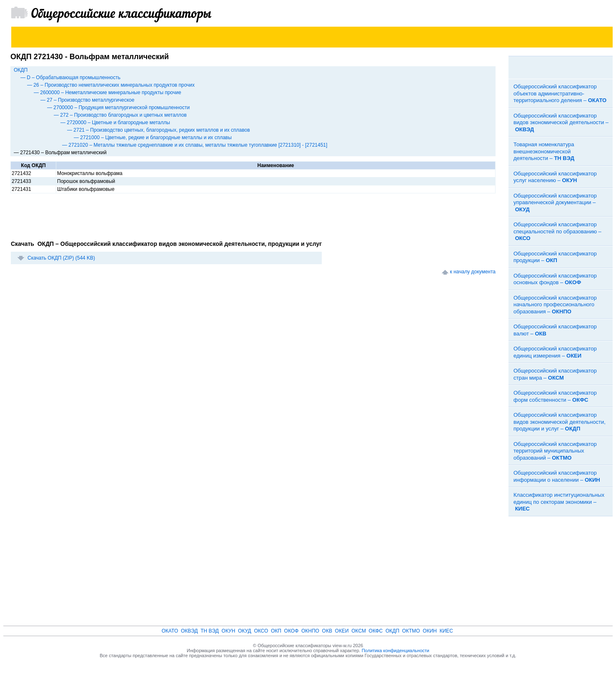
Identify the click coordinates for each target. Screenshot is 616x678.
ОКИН (430, 631)
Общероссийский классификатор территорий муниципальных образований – (555, 451)
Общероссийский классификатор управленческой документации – (555, 203)
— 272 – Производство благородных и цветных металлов (120, 115)
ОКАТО (170, 631)
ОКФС (376, 631)
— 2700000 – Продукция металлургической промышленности (118, 108)
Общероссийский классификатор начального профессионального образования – (555, 305)
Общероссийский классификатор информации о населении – (557, 476)
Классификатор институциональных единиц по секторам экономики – (559, 502)
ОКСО (261, 631)
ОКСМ (359, 631)
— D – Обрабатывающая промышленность (70, 78)
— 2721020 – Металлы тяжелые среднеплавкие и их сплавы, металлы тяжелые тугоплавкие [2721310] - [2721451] (195, 145)
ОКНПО (310, 631)
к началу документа (473, 272)
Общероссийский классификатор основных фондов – (555, 279)
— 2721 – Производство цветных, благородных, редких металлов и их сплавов (159, 130)
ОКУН (229, 631)
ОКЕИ (342, 631)
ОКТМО (411, 631)
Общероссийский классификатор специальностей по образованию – (557, 231)
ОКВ (327, 631)
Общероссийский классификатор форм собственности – (555, 396)
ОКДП (21, 70)
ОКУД (245, 631)
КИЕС (446, 631)
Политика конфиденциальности (396, 650)
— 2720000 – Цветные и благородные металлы (115, 123)
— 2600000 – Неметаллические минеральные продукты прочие (108, 93)
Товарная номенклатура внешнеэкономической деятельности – (544, 151)
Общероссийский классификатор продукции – (555, 257)
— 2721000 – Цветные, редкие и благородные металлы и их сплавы (153, 138)
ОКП (276, 631)
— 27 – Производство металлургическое (87, 100)
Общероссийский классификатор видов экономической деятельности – (561, 123)
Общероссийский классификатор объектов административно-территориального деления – (560, 93)
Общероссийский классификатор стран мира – (555, 374)
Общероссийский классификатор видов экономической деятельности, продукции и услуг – (560, 422)
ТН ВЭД (210, 631)
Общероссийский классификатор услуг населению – (555, 177)
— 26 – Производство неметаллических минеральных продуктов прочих (111, 85)
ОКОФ (292, 631)
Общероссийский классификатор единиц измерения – (555, 352)
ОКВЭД (189, 631)
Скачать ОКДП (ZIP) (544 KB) (61, 258)
